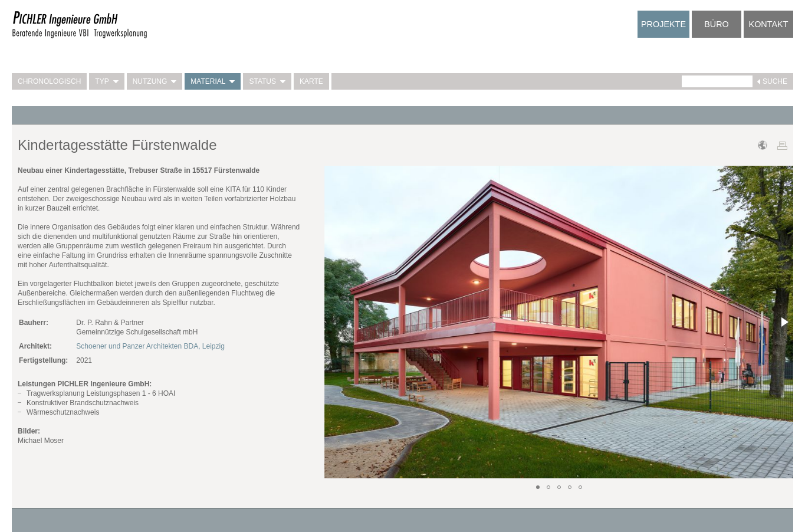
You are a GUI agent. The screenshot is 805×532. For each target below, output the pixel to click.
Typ (106, 81)
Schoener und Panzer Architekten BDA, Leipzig (150, 346)
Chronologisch (49, 81)
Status (267, 81)
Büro (717, 24)
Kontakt (769, 24)
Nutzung (155, 81)
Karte (311, 81)
